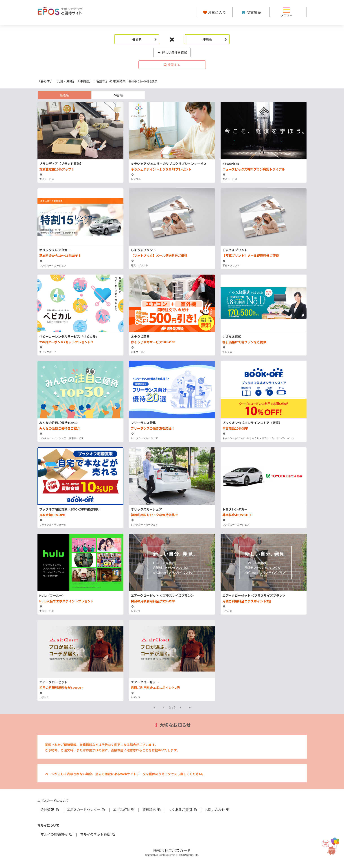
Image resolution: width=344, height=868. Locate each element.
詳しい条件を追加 (172, 52)
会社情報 (50, 809)
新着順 (64, 95)
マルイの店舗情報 (57, 834)
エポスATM (124, 809)
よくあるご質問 (183, 809)
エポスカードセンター (86, 809)
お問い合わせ (217, 809)
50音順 (118, 95)
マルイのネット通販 (98, 834)
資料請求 (152, 809)
